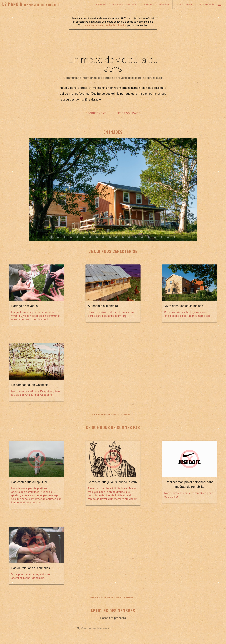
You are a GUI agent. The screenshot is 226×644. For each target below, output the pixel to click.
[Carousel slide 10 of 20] (110, 237)
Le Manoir (32, 4)
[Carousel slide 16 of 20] (149, 237)
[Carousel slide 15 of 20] (142, 237)
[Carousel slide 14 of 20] (136, 237)
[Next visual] (192, 189)
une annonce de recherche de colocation (105, 25)
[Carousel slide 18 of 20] (162, 237)
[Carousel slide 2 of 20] (58, 237)
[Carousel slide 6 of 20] (84, 237)
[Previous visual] (34, 189)
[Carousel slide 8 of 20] (97, 237)
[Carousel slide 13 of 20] (129, 237)
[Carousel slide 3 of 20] (64, 237)
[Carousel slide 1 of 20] (51, 237)
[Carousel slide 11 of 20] (116, 237)
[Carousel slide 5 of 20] (77, 237)
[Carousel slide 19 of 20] (168, 237)
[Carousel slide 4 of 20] (71, 237)
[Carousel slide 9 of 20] (103, 237)
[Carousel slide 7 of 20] (90, 237)
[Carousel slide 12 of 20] (123, 237)
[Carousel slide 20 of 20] (175, 237)
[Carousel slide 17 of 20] (155, 237)
